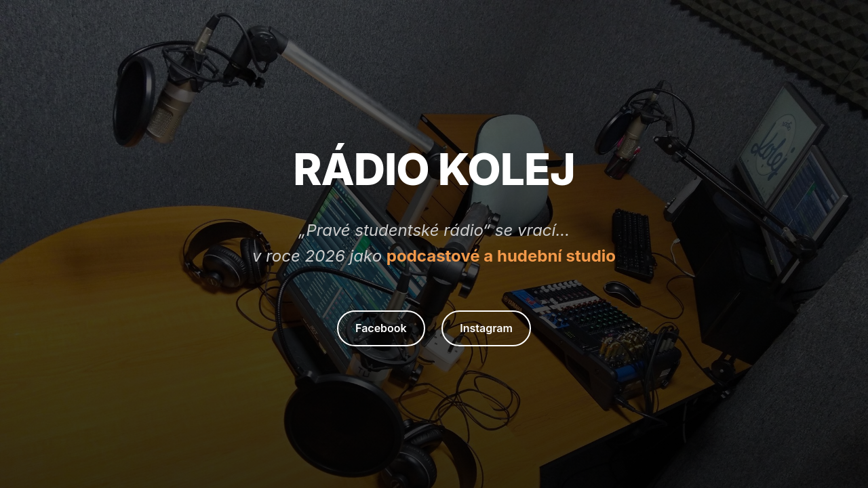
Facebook (381, 328)
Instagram (486, 328)
